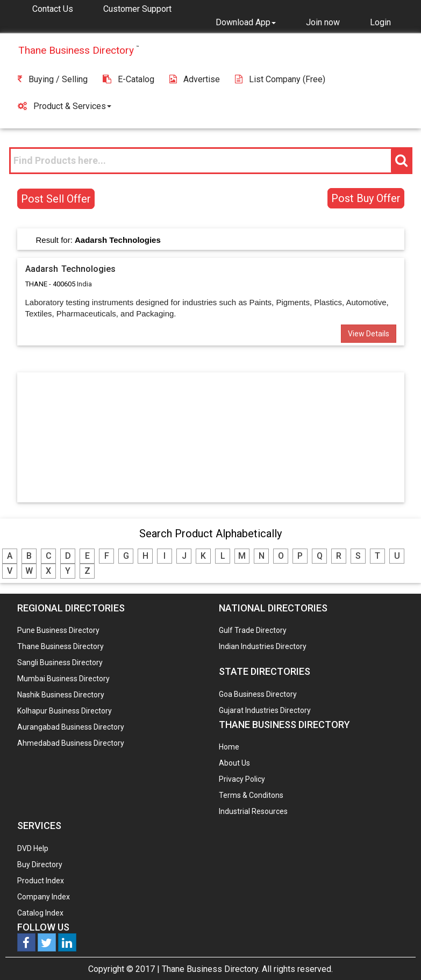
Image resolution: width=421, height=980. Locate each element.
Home (229, 747)
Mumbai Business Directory (63, 679)
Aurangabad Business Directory (71, 727)
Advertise (195, 79)
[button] (246, 22)
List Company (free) (280, 79)
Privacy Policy (242, 779)
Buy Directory (40, 864)
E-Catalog (129, 79)
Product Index (41, 881)
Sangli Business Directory (60, 662)
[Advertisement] (211, 437)
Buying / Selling (53, 79)
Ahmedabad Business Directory (71, 743)
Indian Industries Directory (263, 646)
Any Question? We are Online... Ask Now (396, 955)
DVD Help (33, 848)
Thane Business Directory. (211, 969)
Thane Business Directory (60, 646)
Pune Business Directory (58, 630)
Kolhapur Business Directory (65, 711)
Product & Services (65, 106)
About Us (234, 763)
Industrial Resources (253, 811)
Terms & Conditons (251, 795)
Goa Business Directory (258, 694)
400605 (64, 284)
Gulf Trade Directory (253, 630)
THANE (36, 284)
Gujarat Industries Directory (265, 710)
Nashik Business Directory (61, 695)
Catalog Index (40, 913)
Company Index (44, 897)
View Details (369, 334)
